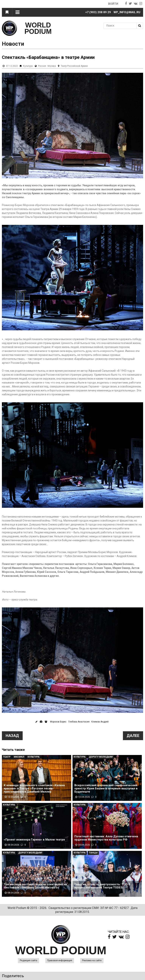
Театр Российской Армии (74, 66)
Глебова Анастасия (79, 722)
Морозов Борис (58, 722)
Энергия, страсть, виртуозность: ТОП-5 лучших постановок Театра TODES (102, 886)
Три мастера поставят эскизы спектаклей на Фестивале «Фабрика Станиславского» (35, 886)
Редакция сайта (29, 960)
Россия (42, 66)
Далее (133, 736)
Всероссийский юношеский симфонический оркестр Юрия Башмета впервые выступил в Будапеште (106, 789)
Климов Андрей (100, 722)
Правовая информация (60, 960)
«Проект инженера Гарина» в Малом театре (34, 840)
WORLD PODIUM (38, 28)
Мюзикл (19, 757)
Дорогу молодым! (101, 757)
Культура (28, 66)
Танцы (93, 853)
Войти (113, 4)
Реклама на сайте (92, 960)
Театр (7, 757)
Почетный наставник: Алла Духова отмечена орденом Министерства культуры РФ (106, 838)
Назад (12, 736)
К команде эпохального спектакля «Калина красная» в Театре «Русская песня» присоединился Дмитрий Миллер (34, 789)
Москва (52, 66)
